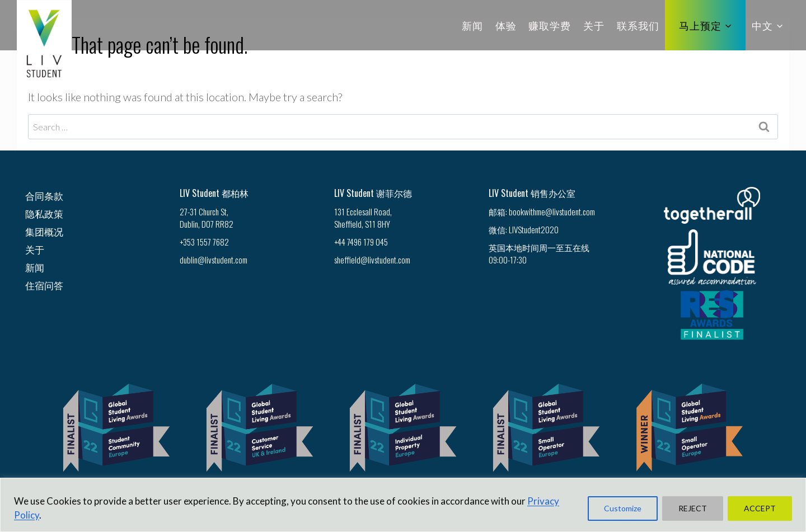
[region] (403, 505)
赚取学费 (550, 25)
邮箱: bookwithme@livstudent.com (542, 211)
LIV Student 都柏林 (214, 193)
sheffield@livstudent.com (372, 260)
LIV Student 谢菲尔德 (373, 193)
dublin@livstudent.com (214, 260)
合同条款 (44, 196)
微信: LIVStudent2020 (524, 229)
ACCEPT (760, 508)
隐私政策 (44, 213)
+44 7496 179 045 (361, 242)
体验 (506, 25)
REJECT (693, 508)
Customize (623, 508)
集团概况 (44, 231)
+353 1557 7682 (204, 242)
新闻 (472, 25)
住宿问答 (44, 285)
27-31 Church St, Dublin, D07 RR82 (207, 218)
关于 (594, 25)
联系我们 (638, 25)
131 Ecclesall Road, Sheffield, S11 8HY (363, 218)
